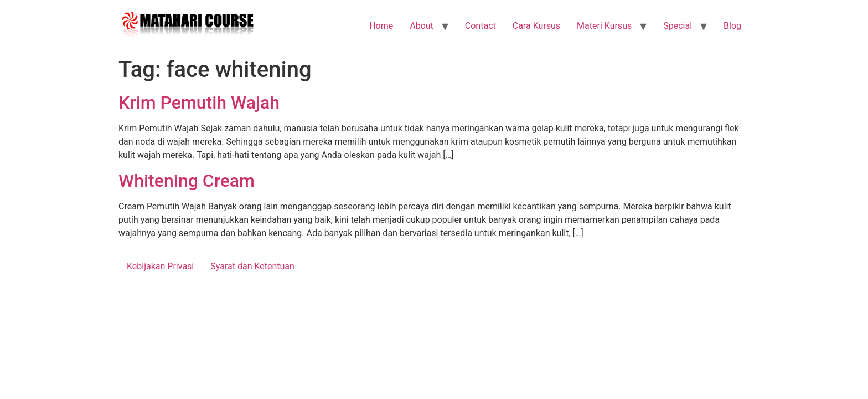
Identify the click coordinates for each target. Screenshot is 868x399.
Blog (732, 26)
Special (678, 26)
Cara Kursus (536, 26)
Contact (480, 26)
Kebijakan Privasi (160, 266)
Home (381, 26)
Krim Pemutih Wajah (199, 103)
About (422, 26)
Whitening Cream (187, 181)
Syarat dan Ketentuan (252, 266)
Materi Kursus (604, 26)
